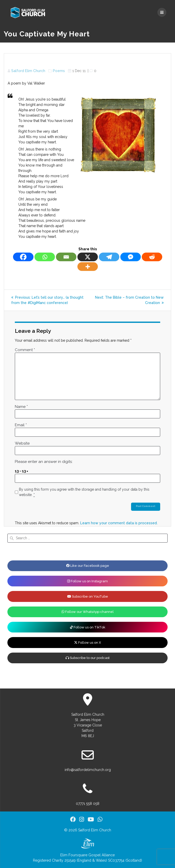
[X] (88, 257)
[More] (88, 267)
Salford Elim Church (28, 71)
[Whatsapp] (45, 257)
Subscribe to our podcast (88, 658)
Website (22, 443)
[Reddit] (152, 257)
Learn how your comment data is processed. (119, 523)
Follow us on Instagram (88, 581)
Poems (59, 71)
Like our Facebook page (88, 566)
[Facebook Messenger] (131, 257)
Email (21, 425)
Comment (25, 350)
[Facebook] (23, 257)
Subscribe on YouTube (88, 596)
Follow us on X (88, 643)
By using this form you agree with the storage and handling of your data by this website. (84, 492)
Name (21, 407)
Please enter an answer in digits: (44, 462)
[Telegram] (109, 257)
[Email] (66, 257)
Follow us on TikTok (88, 627)
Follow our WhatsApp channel (88, 612)
